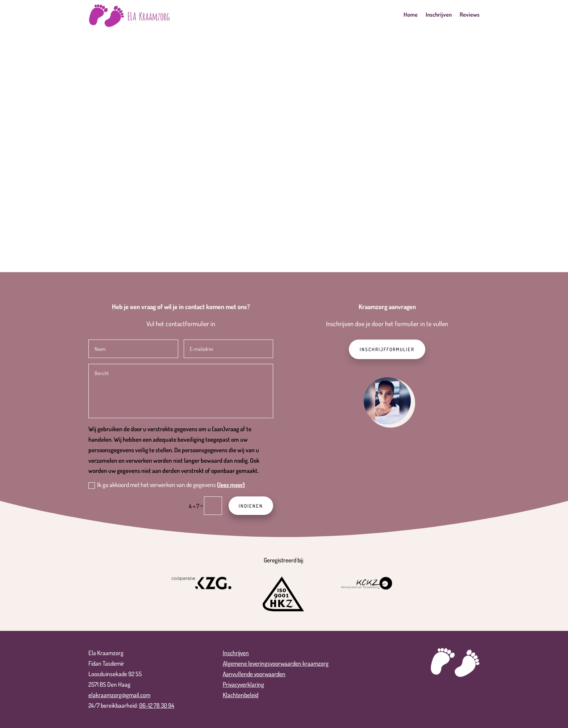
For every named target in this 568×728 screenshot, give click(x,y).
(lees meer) (231, 485)
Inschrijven (439, 15)
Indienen (251, 506)
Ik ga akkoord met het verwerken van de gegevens (167, 485)
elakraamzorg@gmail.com (119, 695)
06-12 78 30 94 (157, 705)
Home (411, 15)
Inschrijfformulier (387, 349)
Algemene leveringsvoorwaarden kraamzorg (276, 663)
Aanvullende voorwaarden (254, 674)
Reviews (470, 15)
